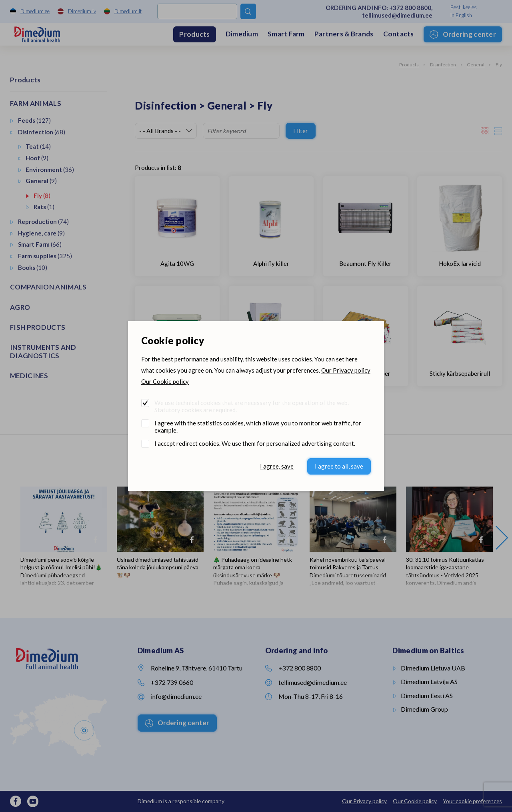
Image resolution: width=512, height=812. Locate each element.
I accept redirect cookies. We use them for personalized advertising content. (255, 443)
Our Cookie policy (165, 381)
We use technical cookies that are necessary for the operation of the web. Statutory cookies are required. (252, 406)
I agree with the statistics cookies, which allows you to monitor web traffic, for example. (258, 427)
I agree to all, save (339, 466)
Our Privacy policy (346, 370)
